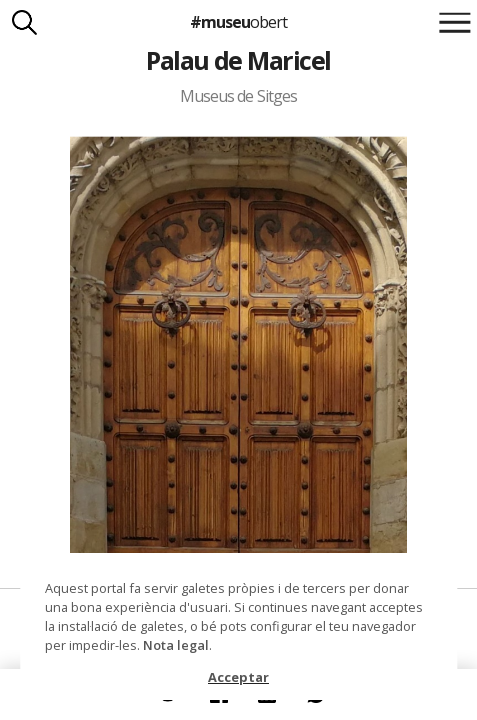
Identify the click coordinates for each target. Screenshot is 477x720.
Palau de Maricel (238, 60)
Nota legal (176, 645)
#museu (238, 22)
